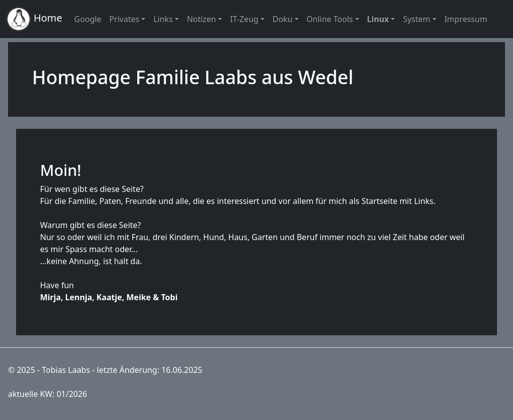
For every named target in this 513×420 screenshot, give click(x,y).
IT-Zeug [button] (244, 19)
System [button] (416, 19)
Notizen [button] (201, 19)
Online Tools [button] (330, 19)
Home (34, 19)
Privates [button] (124, 19)
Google (88, 19)
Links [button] (163, 19)
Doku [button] (283, 19)
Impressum (466, 19)
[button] (381, 19)
